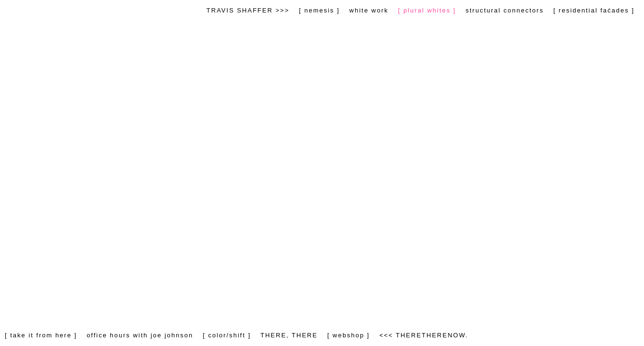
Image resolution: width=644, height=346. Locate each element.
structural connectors (504, 10)
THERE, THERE (289, 335)
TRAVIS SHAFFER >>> (248, 10)
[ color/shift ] (227, 335)
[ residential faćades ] (594, 10)
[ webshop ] (348, 335)
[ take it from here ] (41, 335)
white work (369, 10)
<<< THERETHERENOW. (424, 335)
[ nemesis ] (319, 10)
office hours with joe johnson (140, 335)
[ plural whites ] (427, 10)
